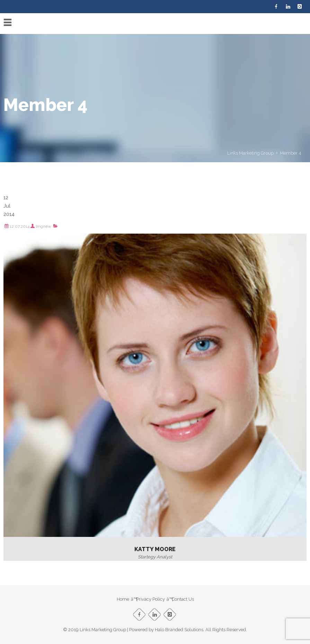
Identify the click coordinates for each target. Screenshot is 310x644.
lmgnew (43, 226)
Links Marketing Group (250, 153)
